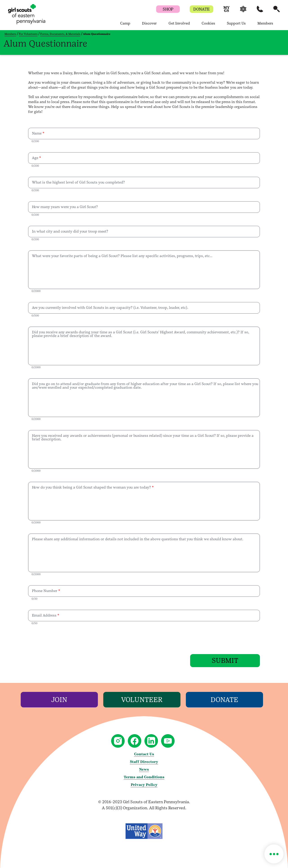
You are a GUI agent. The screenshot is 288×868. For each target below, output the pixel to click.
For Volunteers (28, 34)
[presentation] (62, 639)
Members (10, 34)
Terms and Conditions (144, 777)
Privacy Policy (144, 784)
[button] (227, 11)
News (144, 769)
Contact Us (144, 754)
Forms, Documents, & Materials (60, 34)
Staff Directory (144, 761)
